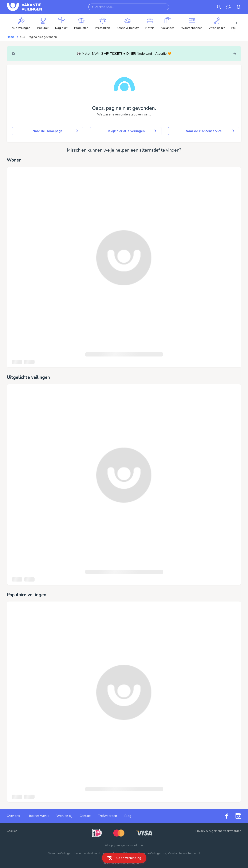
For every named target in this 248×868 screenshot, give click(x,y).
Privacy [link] (200, 831)
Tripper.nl (194, 853)
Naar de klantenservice (210, 131)
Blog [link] (128, 816)
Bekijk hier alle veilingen (131, 131)
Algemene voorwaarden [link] (225, 831)
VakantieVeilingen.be (152, 853)
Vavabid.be (175, 853)
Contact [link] (85, 816)
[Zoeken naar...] (129, 7)
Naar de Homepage (55, 131)
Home (11, 37)
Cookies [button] (12, 831)
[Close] (13, 54)
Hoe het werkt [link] (38, 816)
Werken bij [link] (64, 816)
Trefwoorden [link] (108, 816)
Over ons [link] (13, 816)
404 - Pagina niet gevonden (38, 37)
